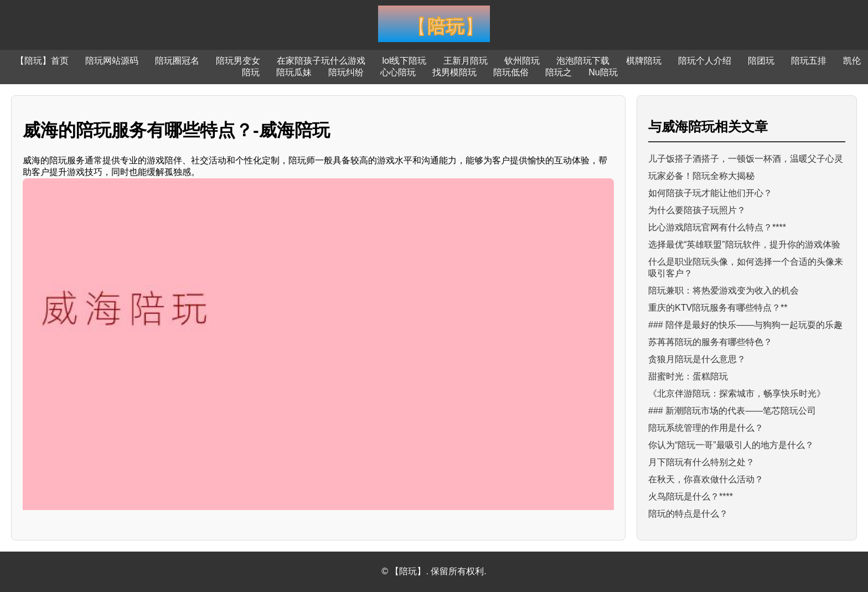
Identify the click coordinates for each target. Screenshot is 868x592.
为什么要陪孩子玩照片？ (697, 210)
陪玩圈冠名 (177, 61)
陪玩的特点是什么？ (688, 514)
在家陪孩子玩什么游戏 (321, 61)
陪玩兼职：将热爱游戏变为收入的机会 (724, 290)
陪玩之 (559, 72)
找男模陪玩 (454, 72)
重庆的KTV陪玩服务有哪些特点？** (718, 308)
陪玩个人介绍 (705, 61)
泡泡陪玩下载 (583, 61)
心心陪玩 (398, 72)
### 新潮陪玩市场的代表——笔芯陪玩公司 (732, 411)
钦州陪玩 (522, 61)
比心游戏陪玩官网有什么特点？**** (717, 227)
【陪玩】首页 (42, 61)
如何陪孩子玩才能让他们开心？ (710, 193)
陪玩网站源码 (112, 61)
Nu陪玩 (603, 72)
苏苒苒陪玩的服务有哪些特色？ (710, 342)
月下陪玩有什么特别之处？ (701, 462)
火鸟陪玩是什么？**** (691, 496)
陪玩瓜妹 (294, 72)
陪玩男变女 (238, 61)
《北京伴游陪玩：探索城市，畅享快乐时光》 (737, 393)
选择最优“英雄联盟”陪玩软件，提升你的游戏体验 (744, 244)
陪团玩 (761, 61)
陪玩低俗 (511, 72)
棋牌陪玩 (644, 61)
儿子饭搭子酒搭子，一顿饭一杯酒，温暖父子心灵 (746, 159)
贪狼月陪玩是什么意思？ (697, 359)
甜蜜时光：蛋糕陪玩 (688, 376)
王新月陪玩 (466, 61)
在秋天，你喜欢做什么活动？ (706, 479)
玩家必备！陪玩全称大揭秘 (701, 176)
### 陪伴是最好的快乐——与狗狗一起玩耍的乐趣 (745, 325)
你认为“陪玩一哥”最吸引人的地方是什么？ (731, 445)
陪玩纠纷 (346, 72)
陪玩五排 (809, 61)
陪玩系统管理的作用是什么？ (706, 428)
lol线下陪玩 (404, 61)
